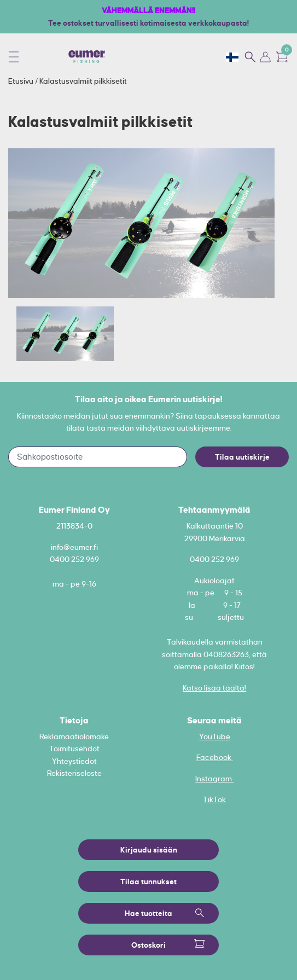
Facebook (215, 757)
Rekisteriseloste (74, 773)
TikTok (214, 799)
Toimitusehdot (74, 749)
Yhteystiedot (74, 761)
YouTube (215, 737)
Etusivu (22, 81)
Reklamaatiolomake (74, 737)
